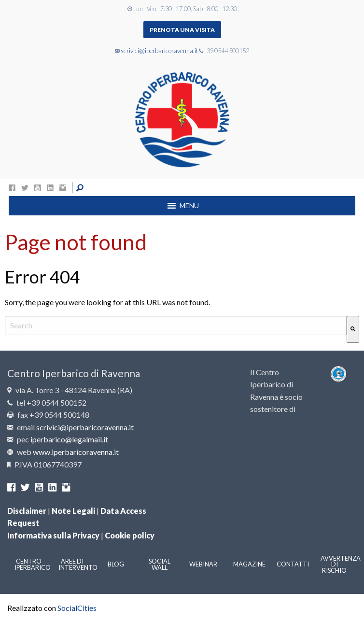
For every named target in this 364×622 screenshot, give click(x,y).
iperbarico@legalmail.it (69, 439)
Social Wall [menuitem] (160, 564)
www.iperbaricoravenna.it (76, 452)
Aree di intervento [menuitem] (77, 564)
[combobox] (176, 325)
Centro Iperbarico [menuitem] (33, 564)
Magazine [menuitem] (249, 564)
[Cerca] (353, 329)
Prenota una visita (182, 30)
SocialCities (77, 608)
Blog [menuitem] (116, 564)
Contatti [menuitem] (293, 564)
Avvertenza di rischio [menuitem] (339, 565)
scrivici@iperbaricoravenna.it (159, 51)
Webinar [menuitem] (203, 564)
